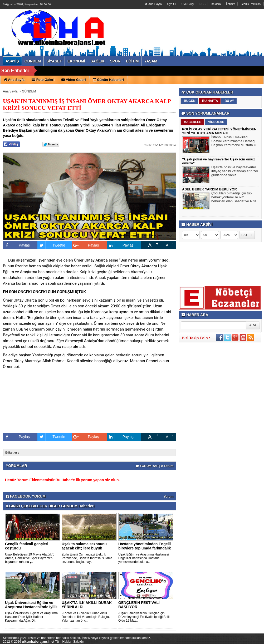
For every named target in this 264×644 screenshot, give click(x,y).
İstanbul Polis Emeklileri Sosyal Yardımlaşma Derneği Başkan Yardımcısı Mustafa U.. (235, 142)
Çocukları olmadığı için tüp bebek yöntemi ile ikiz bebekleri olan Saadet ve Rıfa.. (235, 198)
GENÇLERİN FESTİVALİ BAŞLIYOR (139, 605)
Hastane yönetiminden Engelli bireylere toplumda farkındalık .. (145, 548)
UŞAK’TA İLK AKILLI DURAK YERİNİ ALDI (87, 605)
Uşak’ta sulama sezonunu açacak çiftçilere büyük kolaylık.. (84, 548)
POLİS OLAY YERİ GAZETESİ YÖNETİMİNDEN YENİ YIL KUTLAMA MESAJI (219, 131)
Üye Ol (172, 4)
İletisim (231, 4)
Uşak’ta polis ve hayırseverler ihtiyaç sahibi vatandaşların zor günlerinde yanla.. (235, 172)
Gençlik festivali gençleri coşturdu (27, 546)
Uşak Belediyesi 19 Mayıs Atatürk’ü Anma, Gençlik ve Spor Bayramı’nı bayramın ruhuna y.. (30, 558)
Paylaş (16, 245)
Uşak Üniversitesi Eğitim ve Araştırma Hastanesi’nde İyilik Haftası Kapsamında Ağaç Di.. (31, 617)
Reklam (216, 4)
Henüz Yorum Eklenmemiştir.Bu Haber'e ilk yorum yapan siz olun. (62, 480)
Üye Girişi (188, 4)
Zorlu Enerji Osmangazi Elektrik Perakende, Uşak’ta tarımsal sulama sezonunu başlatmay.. (87, 558)
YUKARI (237, 636)
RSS (202, 4)
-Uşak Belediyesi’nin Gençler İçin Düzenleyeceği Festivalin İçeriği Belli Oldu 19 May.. (144, 617)
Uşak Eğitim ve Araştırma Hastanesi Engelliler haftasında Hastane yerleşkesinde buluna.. (143, 558)
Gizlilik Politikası (251, 4)
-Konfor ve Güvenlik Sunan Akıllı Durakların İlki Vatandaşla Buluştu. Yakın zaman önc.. (86, 617)
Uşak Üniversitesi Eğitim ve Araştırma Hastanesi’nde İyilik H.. (31, 607)
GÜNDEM (29, 91)
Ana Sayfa (153, 4)
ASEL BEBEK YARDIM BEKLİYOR (209, 189)
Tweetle (51, 245)
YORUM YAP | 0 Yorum (155, 466)
